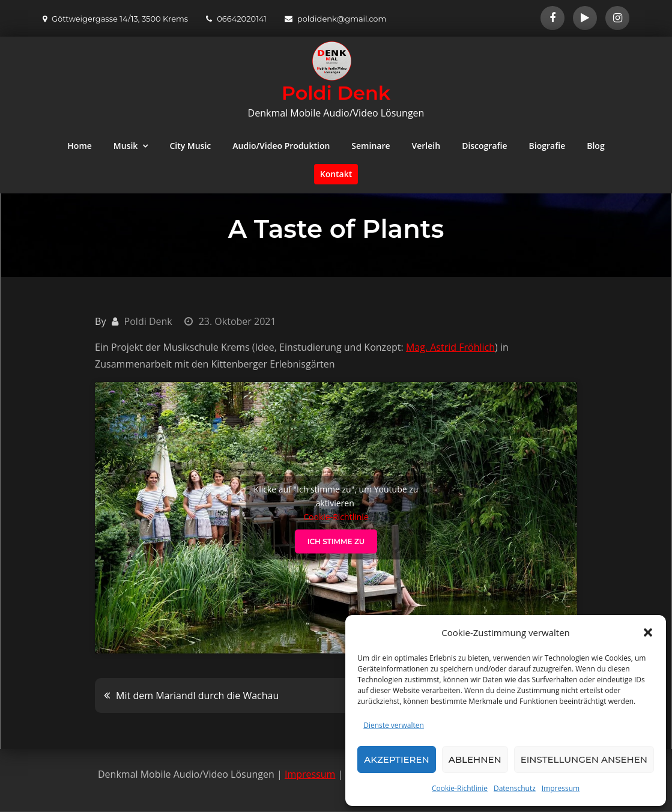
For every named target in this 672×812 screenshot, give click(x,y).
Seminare (371, 146)
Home (80, 146)
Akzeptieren (397, 759)
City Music (190, 146)
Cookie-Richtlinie (460, 788)
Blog (595, 146)
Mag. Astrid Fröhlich (450, 347)
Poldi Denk (336, 93)
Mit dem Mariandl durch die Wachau (197, 695)
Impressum (561, 788)
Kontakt (336, 174)
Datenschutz (515, 788)
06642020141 (236, 19)
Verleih (426, 146)
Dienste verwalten (394, 725)
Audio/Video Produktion (281, 146)
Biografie (547, 146)
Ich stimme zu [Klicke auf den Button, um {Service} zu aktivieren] (336, 541)
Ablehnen (475, 759)
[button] (648, 632)
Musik (126, 146)
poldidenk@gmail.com (336, 19)
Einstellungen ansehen (584, 759)
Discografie (484, 146)
